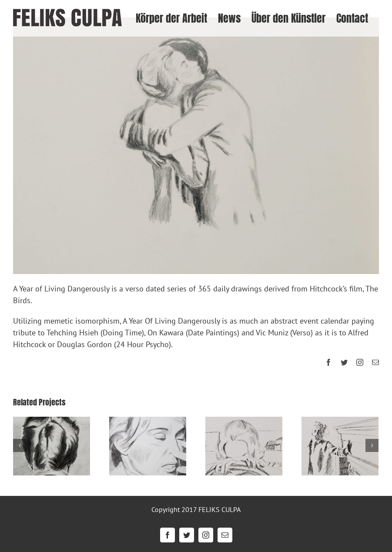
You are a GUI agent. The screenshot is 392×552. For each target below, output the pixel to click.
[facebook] (328, 362)
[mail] (375, 362)
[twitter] (344, 362)
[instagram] (360, 362)
